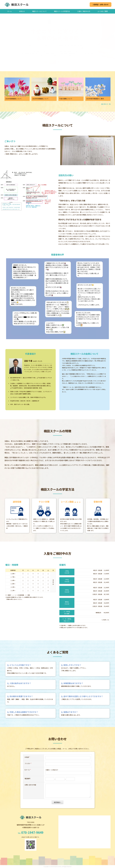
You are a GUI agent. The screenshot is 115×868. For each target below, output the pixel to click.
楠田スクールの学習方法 (62, 11)
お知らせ (22, 11)
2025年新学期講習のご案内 (95, 99)
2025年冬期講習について (40, 99)
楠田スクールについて (39, 11)
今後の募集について (66, 99)
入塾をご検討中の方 (84, 11)
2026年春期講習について (13, 99)
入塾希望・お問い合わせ (101, 5)
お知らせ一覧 (106, 104)
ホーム (10, 11)
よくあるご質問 (103, 11)
